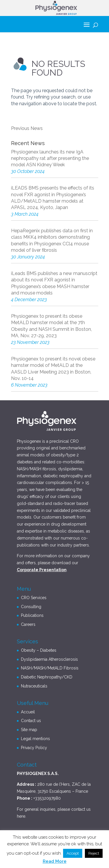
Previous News (27, 128)
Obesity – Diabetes (39, 650)
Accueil (28, 712)
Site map (29, 730)
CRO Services (34, 598)
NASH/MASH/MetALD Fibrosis (50, 668)
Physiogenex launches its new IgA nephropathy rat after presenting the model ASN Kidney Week (50, 158)
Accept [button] (73, 853)
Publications (32, 615)
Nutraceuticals (34, 686)
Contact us (31, 721)
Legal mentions (35, 739)
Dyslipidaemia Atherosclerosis (49, 659)
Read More (55, 861)
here (21, 816)
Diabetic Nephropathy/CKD (47, 677)
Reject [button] (94, 853)
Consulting (31, 607)
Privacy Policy (34, 748)
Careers (28, 624)
